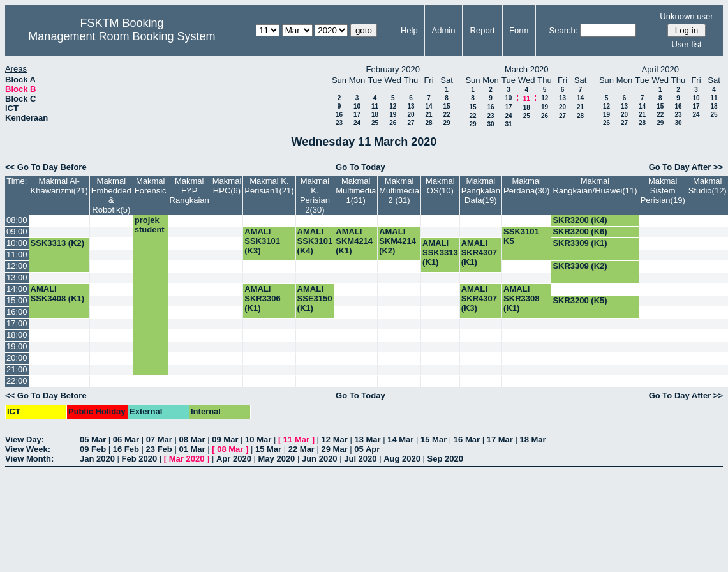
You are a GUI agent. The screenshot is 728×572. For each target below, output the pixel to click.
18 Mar (532, 440)
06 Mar (126, 440)
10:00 (17, 243)
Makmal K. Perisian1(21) (269, 186)
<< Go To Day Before (46, 167)
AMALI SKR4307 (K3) (479, 298)
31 (508, 124)
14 (428, 106)
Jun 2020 (320, 459)
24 (357, 123)
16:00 (17, 312)
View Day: (25, 440)
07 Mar (159, 440)
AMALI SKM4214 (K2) (397, 241)
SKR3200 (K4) (580, 220)
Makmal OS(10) (440, 186)
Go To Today (360, 167)
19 (393, 115)
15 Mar (434, 440)
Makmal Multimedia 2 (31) (399, 191)
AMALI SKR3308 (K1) (521, 298)
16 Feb (126, 449)
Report (483, 30)
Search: (564, 30)
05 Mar (93, 440)
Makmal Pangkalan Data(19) (481, 191)
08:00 (17, 220)
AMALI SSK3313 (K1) (440, 252)
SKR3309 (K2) (580, 266)
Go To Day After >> (686, 167)
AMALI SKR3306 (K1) (262, 298)
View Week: (28, 449)
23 (339, 123)
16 (339, 115)
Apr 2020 (234, 459)
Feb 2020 (140, 459)
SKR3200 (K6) (580, 231)
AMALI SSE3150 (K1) (315, 298)
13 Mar (367, 440)
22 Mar (301, 449)
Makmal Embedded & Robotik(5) (111, 195)
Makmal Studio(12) (708, 186)
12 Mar (335, 440)
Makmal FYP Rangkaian (189, 191)
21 (428, 115)
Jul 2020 (360, 459)
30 (490, 124)
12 (393, 106)
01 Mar (192, 449)
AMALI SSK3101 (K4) (315, 241)
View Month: (29, 459)
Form (519, 30)
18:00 (17, 335)
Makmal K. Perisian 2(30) (315, 195)
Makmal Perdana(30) (526, 186)
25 (375, 123)
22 (446, 115)
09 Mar (225, 440)
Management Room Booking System (122, 36)
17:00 (17, 323)
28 (428, 123)
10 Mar (258, 440)
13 (411, 106)
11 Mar (296, 440)
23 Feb (159, 449)
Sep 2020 (445, 459)
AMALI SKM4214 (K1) (354, 241)
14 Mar (400, 440)
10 (357, 106)
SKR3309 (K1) (580, 243)
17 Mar (500, 440)
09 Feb (93, 449)
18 (375, 115)
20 (411, 115)
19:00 (17, 346)
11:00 (17, 254)
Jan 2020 (97, 459)
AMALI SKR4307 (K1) (479, 252)
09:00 (17, 231)
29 (446, 123)
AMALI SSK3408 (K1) (58, 294)
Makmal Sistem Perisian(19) (663, 191)
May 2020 (277, 459)
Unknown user (686, 16)
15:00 (17, 300)
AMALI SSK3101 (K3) (262, 241)
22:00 (17, 381)
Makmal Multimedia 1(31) (356, 191)
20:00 (17, 358)
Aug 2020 (402, 459)
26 (393, 123)
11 (375, 106)
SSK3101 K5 (521, 236)
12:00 (17, 266)
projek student (150, 225)
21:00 (17, 369)
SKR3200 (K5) (580, 300)
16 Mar (467, 440)
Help (409, 30)
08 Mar (192, 440)
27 (411, 123)
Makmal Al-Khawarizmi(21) (59, 186)
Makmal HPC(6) (227, 186)
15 (446, 106)
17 (357, 115)
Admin (444, 30)
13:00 (17, 277)
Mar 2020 (187, 459)
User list (686, 44)
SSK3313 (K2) (58, 243)
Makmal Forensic (151, 186)
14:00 (17, 289)
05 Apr (367, 449)
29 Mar (335, 449)
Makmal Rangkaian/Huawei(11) (595, 186)
